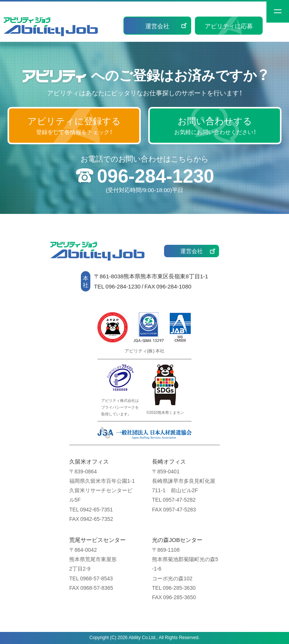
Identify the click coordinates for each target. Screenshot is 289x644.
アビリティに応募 (229, 26)
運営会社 (157, 26)
